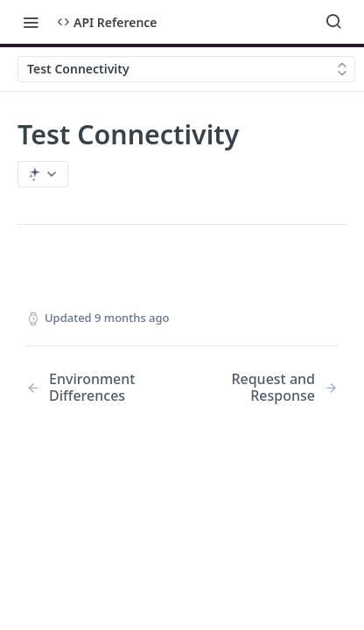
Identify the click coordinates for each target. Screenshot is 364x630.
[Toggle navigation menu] (31, 22)
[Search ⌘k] (333, 22)
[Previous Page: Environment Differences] (93, 388)
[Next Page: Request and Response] (271, 388)
